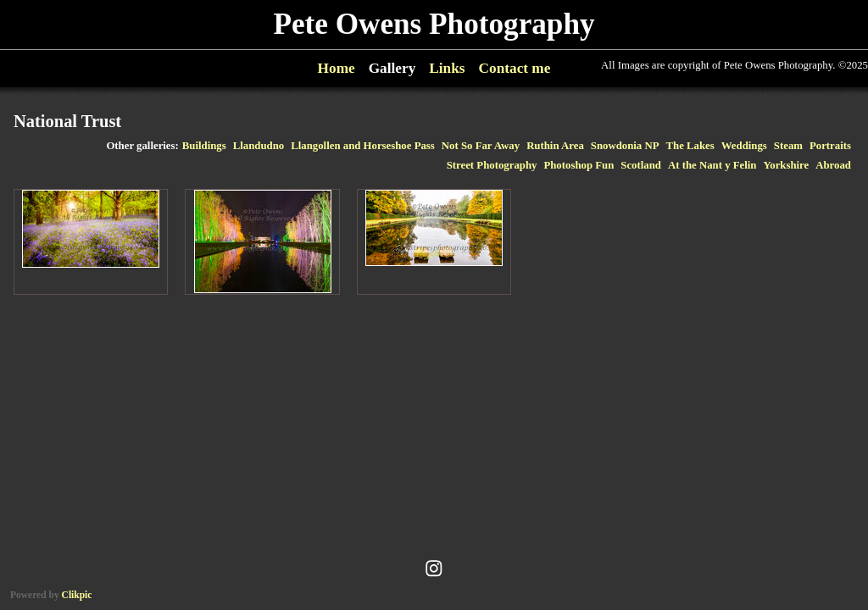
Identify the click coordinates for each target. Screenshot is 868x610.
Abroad (833, 165)
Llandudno (259, 146)
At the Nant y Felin (712, 165)
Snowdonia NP (625, 146)
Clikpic (77, 595)
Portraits (830, 146)
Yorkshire (786, 165)
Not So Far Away (481, 146)
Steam (788, 146)
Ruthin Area (555, 146)
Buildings (204, 146)
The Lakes (690, 146)
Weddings (744, 146)
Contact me (515, 68)
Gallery (392, 68)
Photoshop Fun (579, 165)
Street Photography (492, 165)
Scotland (641, 165)
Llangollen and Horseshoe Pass (363, 146)
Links (447, 68)
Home (337, 68)
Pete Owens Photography (434, 24)
